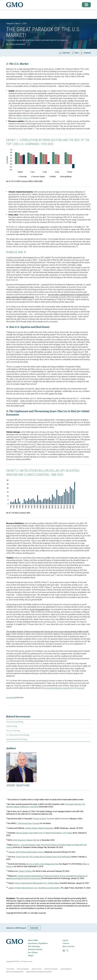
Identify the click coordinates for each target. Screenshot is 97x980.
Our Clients (33, 952)
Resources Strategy (13, 731)
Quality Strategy (12, 726)
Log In (65, 940)
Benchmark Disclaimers (51, 969)
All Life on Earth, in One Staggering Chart (42, 864)
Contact (66, 943)
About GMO (33, 940)
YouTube (80, 688)
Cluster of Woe (40, 819)
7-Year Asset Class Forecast (28, 823)
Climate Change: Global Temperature (39, 828)
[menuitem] (45, 940)
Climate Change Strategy (15, 722)
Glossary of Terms (37, 969)
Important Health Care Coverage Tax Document (39, 972)
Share (77, 53)
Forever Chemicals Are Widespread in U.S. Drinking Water (37, 883)
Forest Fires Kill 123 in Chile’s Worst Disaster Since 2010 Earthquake (43, 857)
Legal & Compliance (66, 969)
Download (87, 53)
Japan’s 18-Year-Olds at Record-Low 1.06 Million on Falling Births (34, 888)
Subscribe (66, 53)
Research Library (35, 949)
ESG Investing (34, 946)
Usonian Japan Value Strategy (17, 739)
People (31, 955)
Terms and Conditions (23, 969)
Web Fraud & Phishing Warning (15, 972)
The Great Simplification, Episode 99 (58, 688)
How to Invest (68, 946)
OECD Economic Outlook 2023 (25, 840)
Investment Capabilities (38, 943)
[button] (86, 5)
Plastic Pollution (25, 871)
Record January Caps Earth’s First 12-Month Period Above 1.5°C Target (44, 833)
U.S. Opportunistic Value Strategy (18, 735)
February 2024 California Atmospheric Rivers (26, 852)
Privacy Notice (10, 969)
